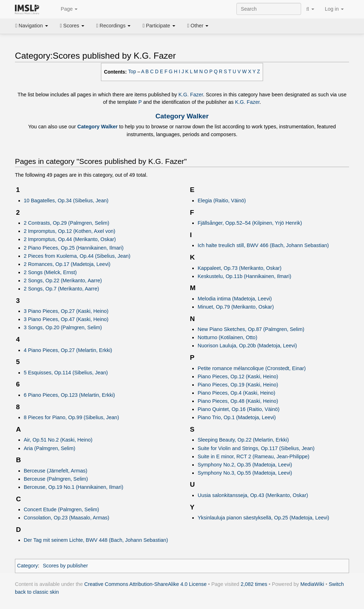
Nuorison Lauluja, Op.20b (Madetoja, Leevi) (247, 346)
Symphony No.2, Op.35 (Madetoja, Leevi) (245, 465)
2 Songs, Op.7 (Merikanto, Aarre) (61, 289)
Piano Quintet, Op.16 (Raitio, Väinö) (239, 409)
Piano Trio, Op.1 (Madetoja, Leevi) (237, 417)
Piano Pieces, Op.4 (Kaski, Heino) (236, 393)
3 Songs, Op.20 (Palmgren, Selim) (63, 327)
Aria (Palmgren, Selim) (50, 448)
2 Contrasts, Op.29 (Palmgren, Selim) (67, 223)
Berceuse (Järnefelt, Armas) (56, 471)
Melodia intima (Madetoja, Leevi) (235, 299)
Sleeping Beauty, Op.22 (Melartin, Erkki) (243, 440)
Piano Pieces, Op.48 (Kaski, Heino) (238, 401)
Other (198, 26)
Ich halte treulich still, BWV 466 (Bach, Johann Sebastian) (263, 245)
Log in (334, 9)
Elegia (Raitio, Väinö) (222, 201)
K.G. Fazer (191, 95)
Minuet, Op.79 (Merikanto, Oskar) (236, 307)
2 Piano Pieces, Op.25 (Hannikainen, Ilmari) (74, 248)
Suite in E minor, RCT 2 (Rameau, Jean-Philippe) (253, 456)
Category (28, 566)
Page (65, 9)
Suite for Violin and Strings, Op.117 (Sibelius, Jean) (256, 448)
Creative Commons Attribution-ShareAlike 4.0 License (145, 584)
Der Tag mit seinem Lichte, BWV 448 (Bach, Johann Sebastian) (96, 540)
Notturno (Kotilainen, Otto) (227, 337)
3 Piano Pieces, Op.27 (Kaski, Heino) (66, 311)
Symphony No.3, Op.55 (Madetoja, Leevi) (245, 473)
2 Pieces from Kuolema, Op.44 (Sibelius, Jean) (77, 256)
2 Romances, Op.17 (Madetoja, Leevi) (67, 264)
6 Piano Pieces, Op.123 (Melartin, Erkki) (69, 395)
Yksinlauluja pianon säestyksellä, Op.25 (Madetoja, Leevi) (263, 518)
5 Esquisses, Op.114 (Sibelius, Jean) (66, 373)
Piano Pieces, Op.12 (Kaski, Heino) (238, 376)
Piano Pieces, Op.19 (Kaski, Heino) (238, 385)
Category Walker (182, 116)
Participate (159, 26)
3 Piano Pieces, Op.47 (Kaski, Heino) (66, 319)
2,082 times (254, 584)
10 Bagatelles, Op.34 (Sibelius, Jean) (66, 201)
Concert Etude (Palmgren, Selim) (61, 509)
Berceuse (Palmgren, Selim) (56, 479)
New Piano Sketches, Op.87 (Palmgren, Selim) (251, 329)
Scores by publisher (65, 566)
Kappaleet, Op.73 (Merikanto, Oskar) (240, 268)
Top (132, 72)
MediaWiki (312, 584)
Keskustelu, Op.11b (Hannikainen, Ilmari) (244, 276)
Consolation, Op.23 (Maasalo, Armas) (67, 518)
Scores (72, 26)
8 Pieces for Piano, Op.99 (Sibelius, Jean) (71, 417)
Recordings (113, 26)
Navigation (32, 26)
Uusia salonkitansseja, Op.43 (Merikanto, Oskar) (253, 495)
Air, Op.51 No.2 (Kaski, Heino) (58, 440)
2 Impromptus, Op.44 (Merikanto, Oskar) (70, 239)
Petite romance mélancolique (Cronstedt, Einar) (252, 368)
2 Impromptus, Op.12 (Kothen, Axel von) (70, 231)
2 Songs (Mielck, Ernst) (50, 272)
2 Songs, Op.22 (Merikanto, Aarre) (63, 281)
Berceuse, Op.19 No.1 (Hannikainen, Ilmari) (74, 487)
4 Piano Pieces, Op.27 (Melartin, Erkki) (68, 350)
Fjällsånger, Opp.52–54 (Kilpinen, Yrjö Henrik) (250, 223)
